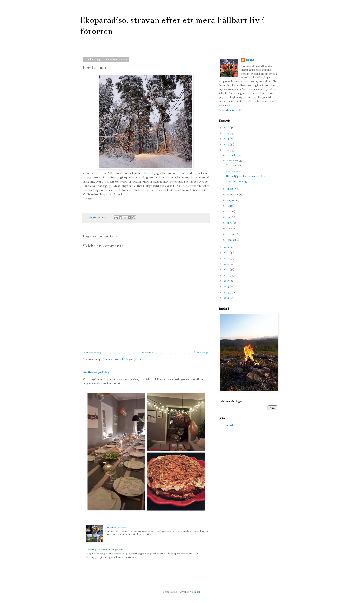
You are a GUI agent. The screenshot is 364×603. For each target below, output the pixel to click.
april (230, 223)
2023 (227, 144)
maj (229, 217)
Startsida (147, 353)
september (233, 194)
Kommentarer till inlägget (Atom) (123, 359)
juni (229, 211)
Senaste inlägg (92, 353)
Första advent (234, 165)
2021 (227, 247)
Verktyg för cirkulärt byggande (105, 550)
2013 (227, 292)
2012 (227, 298)
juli (229, 206)
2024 (227, 139)
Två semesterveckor (117, 527)
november (233, 161)
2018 (227, 264)
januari (232, 240)
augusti (231, 200)
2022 (227, 150)
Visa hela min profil (230, 110)
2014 (227, 287)
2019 (227, 258)
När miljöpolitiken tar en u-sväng (246, 176)
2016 (227, 275)
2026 (227, 127)
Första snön (233, 171)
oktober (232, 189)
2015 (227, 281)
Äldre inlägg (201, 353)
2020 (227, 252)
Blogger (196, 592)
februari (232, 234)
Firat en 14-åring (236, 182)
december (233, 155)
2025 (227, 133)
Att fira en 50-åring (96, 372)
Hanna (250, 60)
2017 (227, 269)
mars (230, 229)
